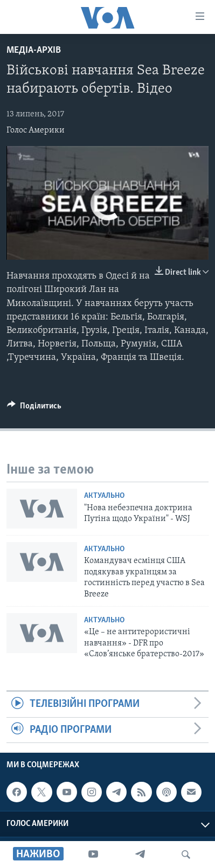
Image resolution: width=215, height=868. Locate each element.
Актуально (104, 496)
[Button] (34, 408)
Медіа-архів (34, 50)
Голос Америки (36, 130)
